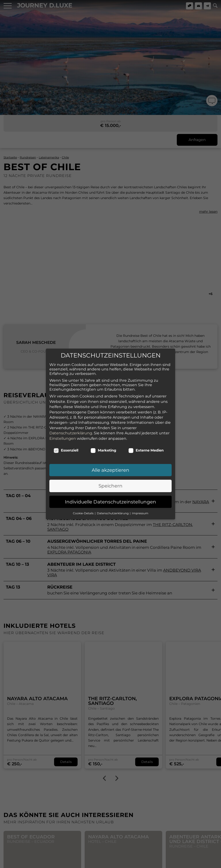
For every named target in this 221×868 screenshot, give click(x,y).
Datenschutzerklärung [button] (113, 487)
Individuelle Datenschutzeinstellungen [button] (110, 476)
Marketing (103, 424)
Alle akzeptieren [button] (110, 444)
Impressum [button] (140, 487)
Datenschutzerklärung (71, 407)
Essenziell (66, 424)
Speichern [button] (110, 460)
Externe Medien (146, 424)
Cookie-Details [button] (84, 487)
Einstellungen (63, 412)
